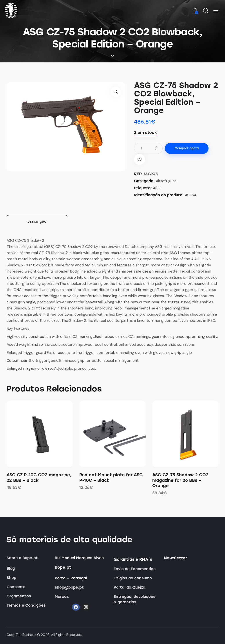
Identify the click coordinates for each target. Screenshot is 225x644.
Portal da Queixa (129, 587)
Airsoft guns (166, 181)
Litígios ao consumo (133, 578)
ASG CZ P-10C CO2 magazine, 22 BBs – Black (39, 478)
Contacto (16, 587)
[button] (216, 11)
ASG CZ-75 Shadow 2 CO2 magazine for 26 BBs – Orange (180, 480)
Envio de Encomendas (135, 569)
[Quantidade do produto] (148, 148)
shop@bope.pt (69, 587)
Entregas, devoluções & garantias (134, 599)
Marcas (62, 597)
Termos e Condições (26, 605)
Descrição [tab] (37, 222)
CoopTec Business (21, 635)
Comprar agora (187, 148)
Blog (11, 568)
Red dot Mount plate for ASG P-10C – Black (111, 478)
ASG (157, 188)
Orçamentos (19, 596)
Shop (11, 578)
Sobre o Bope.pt (22, 558)
